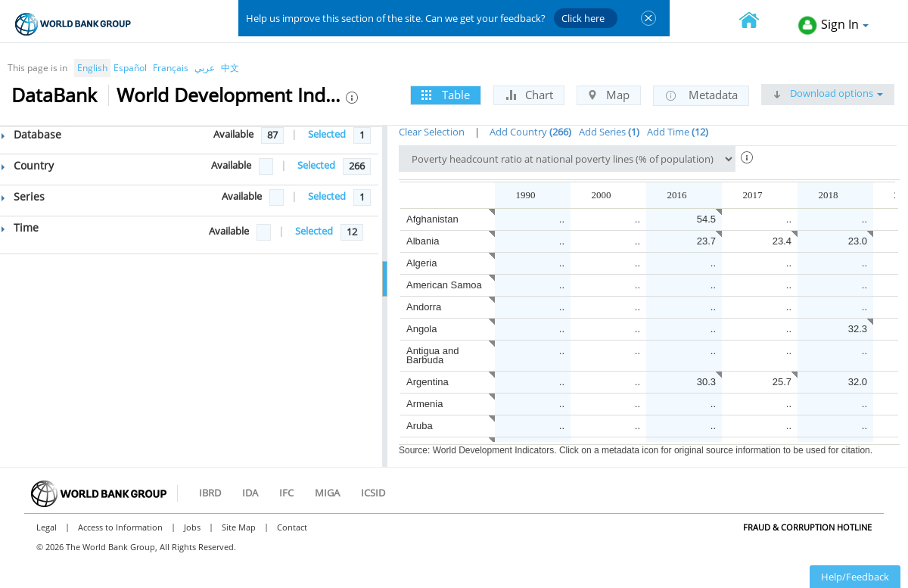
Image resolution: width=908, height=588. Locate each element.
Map (609, 95)
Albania (423, 241)
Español (130, 68)
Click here (583, 18)
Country (28, 165)
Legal (47, 527)
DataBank (54, 95)
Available (233, 134)
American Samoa (444, 285)
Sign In (833, 25)
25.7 (782, 382)
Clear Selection (432, 132)
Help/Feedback (855, 577)
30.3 (706, 382)
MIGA (327, 493)
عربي (205, 68)
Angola (421, 329)
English (92, 68)
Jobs (192, 527)
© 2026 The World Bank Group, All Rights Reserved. (136, 547)
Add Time (678, 132)
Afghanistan (432, 219)
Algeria (421, 263)
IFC (286, 493)
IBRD (210, 493)
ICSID (373, 493)
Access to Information (120, 527)
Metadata (701, 95)
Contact (292, 527)
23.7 (706, 241)
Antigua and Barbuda (432, 355)
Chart (529, 95)
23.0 (858, 241)
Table (446, 95)
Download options (828, 93)
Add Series (609, 132)
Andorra (424, 307)
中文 (230, 68)
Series (23, 196)
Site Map (239, 527)
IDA (250, 493)
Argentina (428, 382)
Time (20, 227)
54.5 (706, 219)
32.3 (858, 329)
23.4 (782, 241)
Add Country (530, 132)
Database (31, 134)
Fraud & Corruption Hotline (807, 527)
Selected (327, 134)
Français (171, 68)
